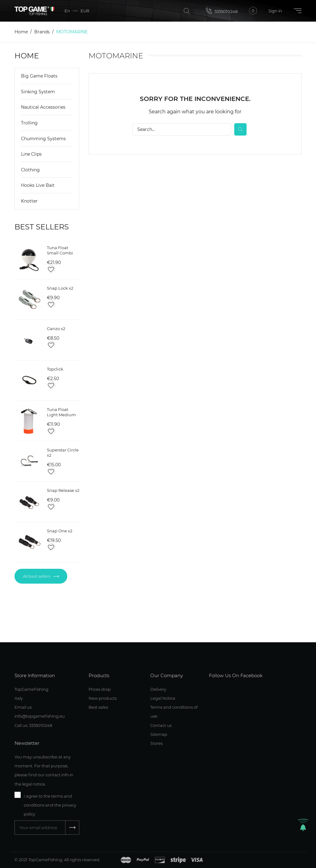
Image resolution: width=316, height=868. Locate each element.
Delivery (158, 689)
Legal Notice (163, 698)
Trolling (29, 123)
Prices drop (100, 689)
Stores (156, 743)
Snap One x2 (60, 531)
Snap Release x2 (63, 490)
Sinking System (38, 92)
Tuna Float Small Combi (60, 250)
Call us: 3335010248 (33, 725)
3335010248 (222, 11)
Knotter (29, 201)
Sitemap (159, 734)
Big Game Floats (39, 76)
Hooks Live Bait (38, 185)
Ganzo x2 (56, 329)
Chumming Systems (43, 139)
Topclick (55, 369)
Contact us (161, 725)
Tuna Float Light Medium (61, 412)
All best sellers (37, 576)
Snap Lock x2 (60, 288)
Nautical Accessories (43, 107)
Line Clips (31, 154)
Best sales (98, 707)
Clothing (30, 170)
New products (103, 698)
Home (27, 56)
